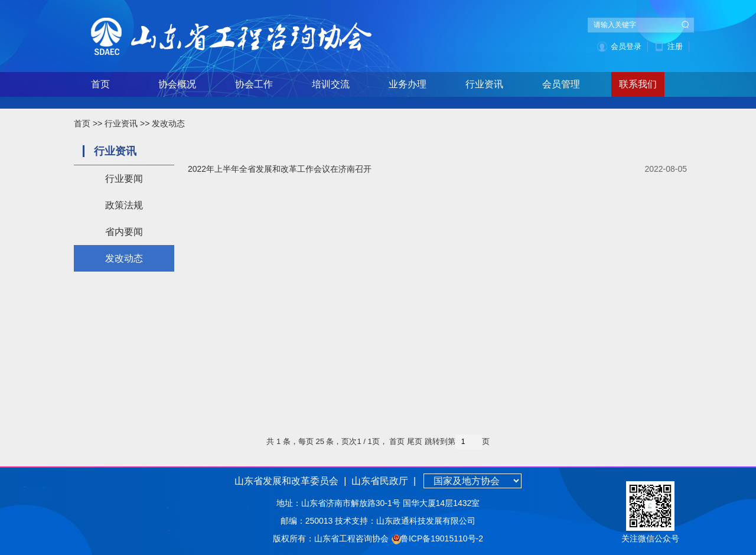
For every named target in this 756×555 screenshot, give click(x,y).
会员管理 (561, 84)
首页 (100, 84)
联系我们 (638, 84)
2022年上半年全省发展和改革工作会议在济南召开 (280, 169)
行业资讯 (484, 84)
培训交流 (331, 84)
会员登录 (626, 46)
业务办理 (408, 84)
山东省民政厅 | (383, 481)
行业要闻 (124, 179)
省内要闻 (124, 232)
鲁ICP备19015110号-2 (442, 538)
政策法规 (124, 205)
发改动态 (168, 123)
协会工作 (254, 84)
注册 (675, 46)
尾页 (415, 441)
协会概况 (177, 84)
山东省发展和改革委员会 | (290, 481)
